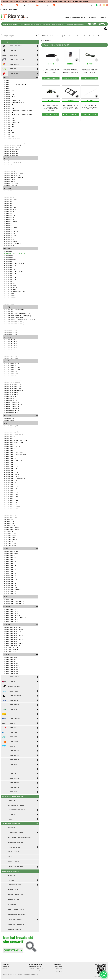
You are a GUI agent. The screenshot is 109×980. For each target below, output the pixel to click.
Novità (101, 24)
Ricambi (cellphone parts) (11, 24)
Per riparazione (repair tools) (31, 24)
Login (91, 5)
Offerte (92, 24)
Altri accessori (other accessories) (54, 24)
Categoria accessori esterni (77, 24)
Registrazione (83, 5)
